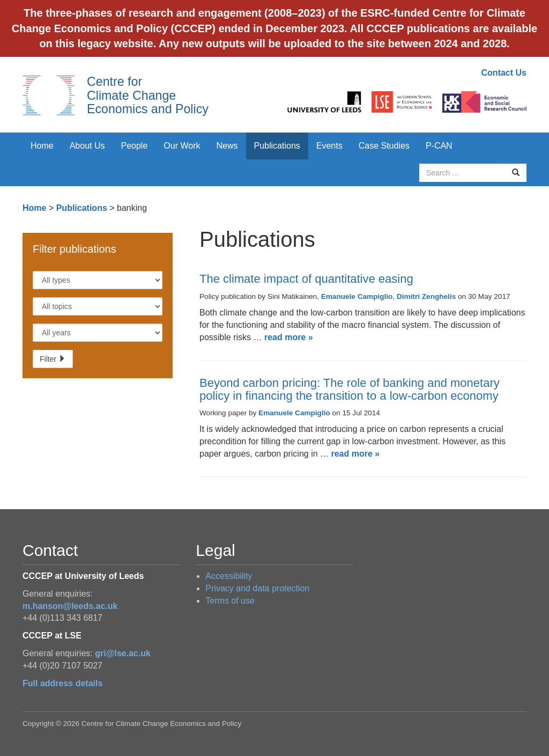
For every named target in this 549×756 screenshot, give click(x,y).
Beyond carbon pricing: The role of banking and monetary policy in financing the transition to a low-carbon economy (350, 389)
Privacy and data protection (257, 588)
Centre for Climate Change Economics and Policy (148, 95)
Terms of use (230, 601)
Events (329, 146)
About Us (87, 146)
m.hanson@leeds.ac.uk (70, 606)
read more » (289, 337)
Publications (277, 146)
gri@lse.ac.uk (123, 653)
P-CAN (439, 146)
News (227, 146)
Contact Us (504, 73)
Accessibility (229, 576)
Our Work (182, 146)
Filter (53, 359)
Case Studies (384, 146)
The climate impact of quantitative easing (306, 279)
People (135, 146)
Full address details (62, 683)
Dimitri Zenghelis (426, 296)
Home (42, 146)
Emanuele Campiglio (357, 296)
